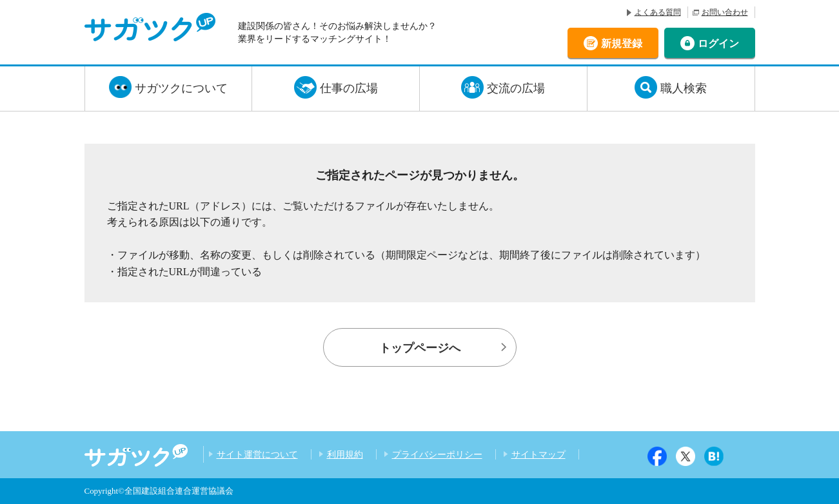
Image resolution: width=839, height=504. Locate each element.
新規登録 (622, 43)
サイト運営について (257, 454)
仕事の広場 (349, 88)
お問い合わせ (725, 12)
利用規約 (345, 454)
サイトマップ (538, 454)
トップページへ (420, 348)
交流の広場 (516, 88)
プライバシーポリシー (437, 454)
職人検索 (684, 88)
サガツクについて (181, 88)
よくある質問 (658, 12)
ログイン (718, 43)
